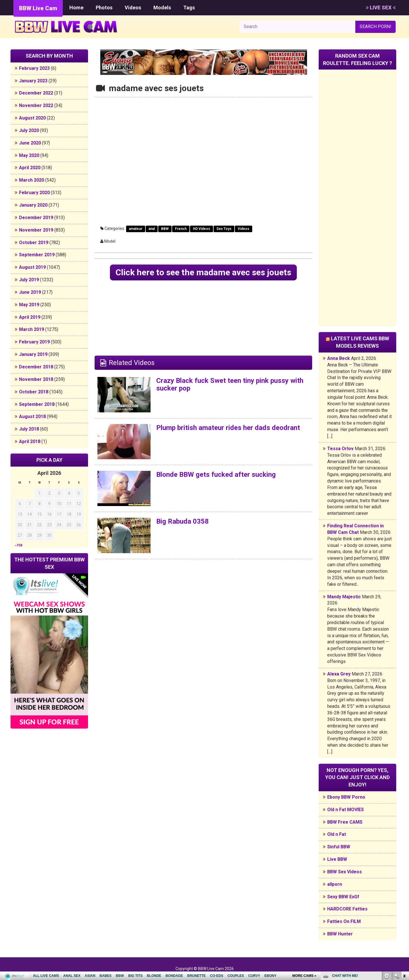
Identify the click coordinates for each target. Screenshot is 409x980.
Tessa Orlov (340, 449)
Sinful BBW (339, 847)
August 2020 (32, 118)
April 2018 (30, 441)
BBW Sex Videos (345, 872)
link (404, 891)
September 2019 (37, 255)
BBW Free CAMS (345, 822)
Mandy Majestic (344, 597)
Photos (104, 8)
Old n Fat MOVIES (346, 810)
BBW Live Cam (38, 8)
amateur (136, 229)
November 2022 (36, 105)
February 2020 (34, 193)
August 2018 (32, 416)
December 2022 (36, 93)
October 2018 (34, 392)
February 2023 (34, 68)
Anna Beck (339, 358)
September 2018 (37, 404)
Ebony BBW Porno (346, 797)
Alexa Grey (339, 674)
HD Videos (202, 229)
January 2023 (33, 81)
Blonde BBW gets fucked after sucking (216, 475)
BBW (165, 229)
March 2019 (32, 329)
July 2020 (29, 130)
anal (152, 229)
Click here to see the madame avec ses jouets (203, 272)
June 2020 (30, 143)
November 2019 (36, 230)
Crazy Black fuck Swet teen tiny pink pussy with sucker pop (230, 384)
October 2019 (34, 243)
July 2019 (29, 280)
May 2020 (29, 155)
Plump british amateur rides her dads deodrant (228, 428)
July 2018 (29, 429)
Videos (133, 8)
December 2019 (36, 218)
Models (162, 8)
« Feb (19, 545)
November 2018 (36, 379)
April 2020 (30, 168)
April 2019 (30, 317)
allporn (335, 884)
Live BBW (337, 859)
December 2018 (36, 367)
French (181, 229)
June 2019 (30, 292)
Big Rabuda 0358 (182, 521)
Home (76, 8)
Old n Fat (337, 834)
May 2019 (29, 305)
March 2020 (32, 180)
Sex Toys (224, 229)
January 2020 (33, 205)
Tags (189, 8)
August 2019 (32, 267)
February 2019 (34, 342)
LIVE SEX (381, 8)
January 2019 (33, 354)
